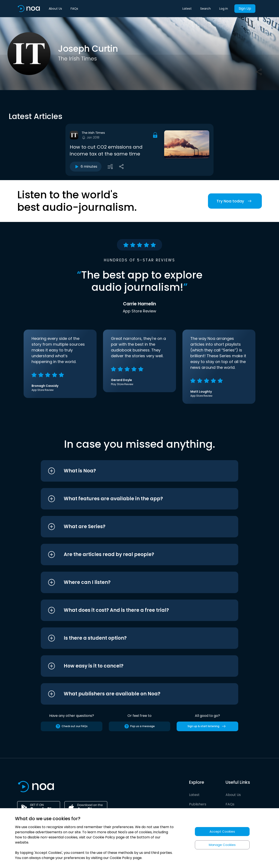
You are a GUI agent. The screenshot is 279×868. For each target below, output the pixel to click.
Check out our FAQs (71, 726)
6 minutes (86, 167)
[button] (131, 471)
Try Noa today (235, 201)
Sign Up (245, 8)
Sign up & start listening (207, 726)
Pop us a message (139, 726)
